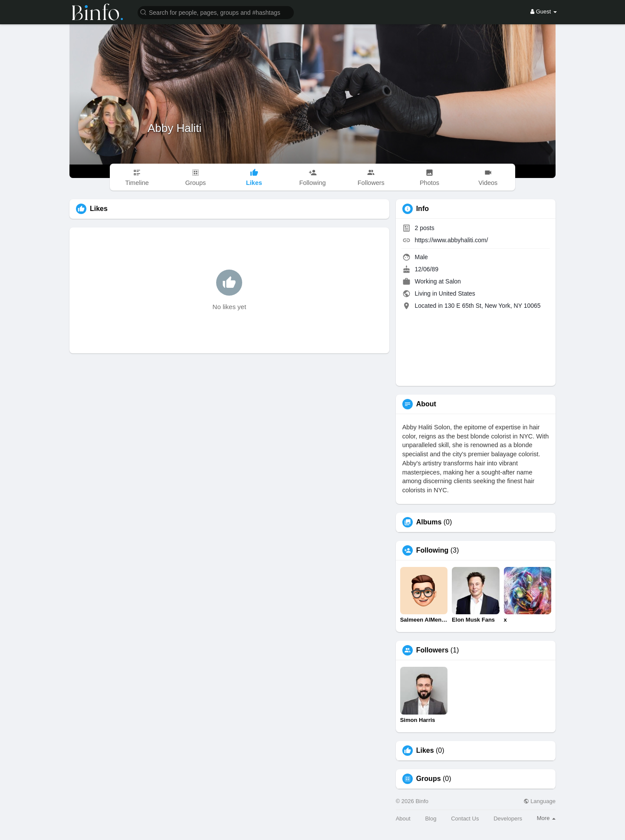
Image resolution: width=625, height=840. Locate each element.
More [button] (546, 818)
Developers (508, 819)
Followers (433, 650)
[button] (216, 12)
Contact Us (465, 819)
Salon (453, 281)
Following (433, 550)
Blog (431, 819)
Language (539, 801)
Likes (425, 751)
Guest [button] (544, 12)
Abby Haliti (174, 128)
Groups (429, 779)
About (403, 819)
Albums (429, 522)
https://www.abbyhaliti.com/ (452, 240)
